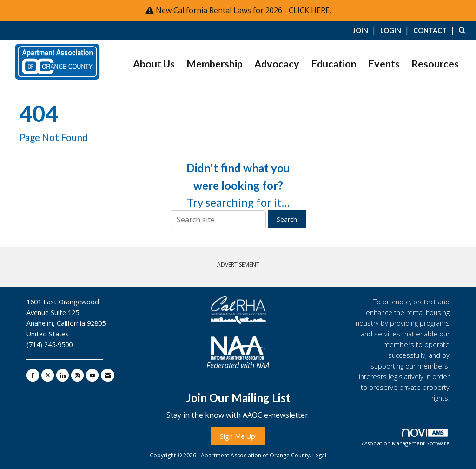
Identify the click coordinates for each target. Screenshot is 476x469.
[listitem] (366, 30)
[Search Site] (464, 30)
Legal (319, 455)
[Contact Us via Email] (108, 375)
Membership (215, 64)
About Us (154, 64)
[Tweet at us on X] (48, 375)
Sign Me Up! (238, 436)
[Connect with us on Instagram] (77, 375)
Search (287, 219)
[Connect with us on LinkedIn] (63, 375)
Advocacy (277, 64)
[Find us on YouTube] (92, 375)
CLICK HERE (309, 10)
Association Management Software (406, 438)
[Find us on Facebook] (33, 375)
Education (334, 64)
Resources (435, 64)
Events (384, 64)
